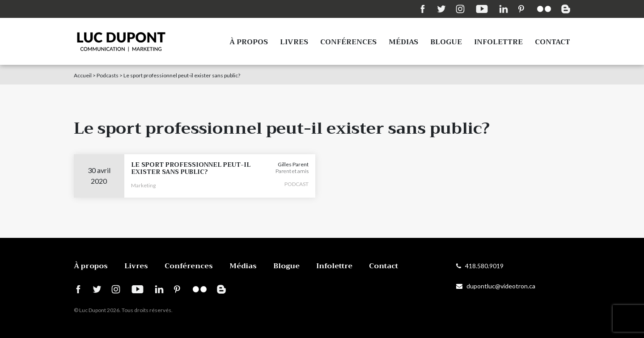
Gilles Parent (293, 164)
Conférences (348, 42)
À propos (249, 42)
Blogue (446, 42)
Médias (403, 42)
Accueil (83, 75)
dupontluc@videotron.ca (496, 286)
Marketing (143, 185)
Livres (294, 42)
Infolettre (498, 42)
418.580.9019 (480, 266)
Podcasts (108, 75)
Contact (553, 42)
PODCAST (297, 184)
